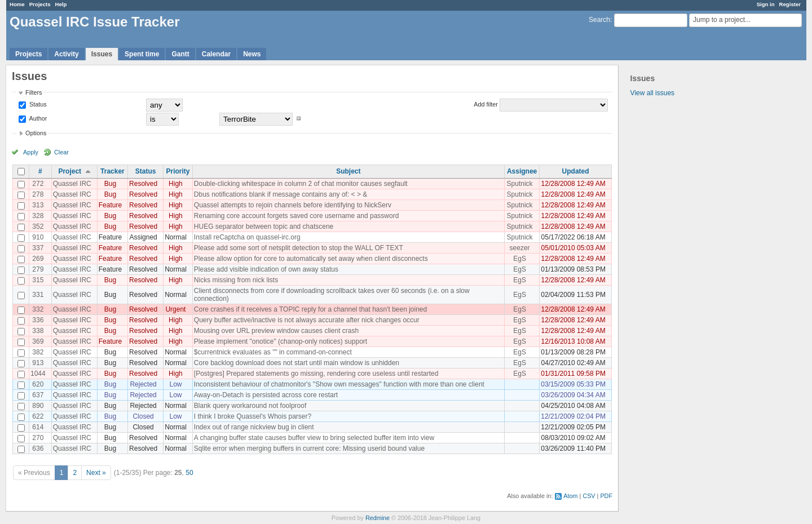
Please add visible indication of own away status (266, 269)
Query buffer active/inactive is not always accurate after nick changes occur (307, 320)
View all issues (652, 93)
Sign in (766, 4)
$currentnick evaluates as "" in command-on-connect (273, 352)
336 (38, 320)
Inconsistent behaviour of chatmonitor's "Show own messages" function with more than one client (339, 384)
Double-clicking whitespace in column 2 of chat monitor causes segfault (301, 184)
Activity (66, 54)
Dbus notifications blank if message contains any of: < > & (281, 194)
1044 (38, 374)
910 (38, 237)
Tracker (112, 171)
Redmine (378, 518)
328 (38, 216)
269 (38, 259)
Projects (40, 4)
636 (38, 448)
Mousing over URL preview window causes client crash (276, 331)
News (252, 54)
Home (17, 4)
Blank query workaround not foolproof (250, 406)
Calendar (216, 54)
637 (38, 395)
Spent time (142, 54)
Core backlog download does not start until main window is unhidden (297, 363)
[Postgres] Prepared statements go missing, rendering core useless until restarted (316, 374)
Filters (34, 92)
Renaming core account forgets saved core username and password (297, 216)
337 (38, 248)
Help (61, 4)
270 (38, 438)
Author (37, 118)
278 (38, 194)
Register (790, 4)
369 (38, 341)
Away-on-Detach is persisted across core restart (266, 395)
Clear (61, 152)
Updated (576, 171)
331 (38, 295)
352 (38, 227)
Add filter (486, 104)
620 (38, 384)
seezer (520, 248)
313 (38, 205)
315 (38, 280)
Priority (178, 171)
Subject (348, 171)
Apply (31, 152)
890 (38, 406)
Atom (570, 496)
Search (599, 20)
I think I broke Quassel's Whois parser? (253, 416)
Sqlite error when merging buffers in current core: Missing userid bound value (309, 448)
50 (189, 473)
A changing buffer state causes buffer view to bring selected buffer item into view (314, 438)
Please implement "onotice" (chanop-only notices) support (281, 341)
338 (38, 331)
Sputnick (520, 184)
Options (36, 133)
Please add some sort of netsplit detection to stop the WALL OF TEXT (299, 248)
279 (38, 269)
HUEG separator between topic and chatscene (264, 227)
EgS (520, 259)
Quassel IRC (72, 184)
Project (70, 171)
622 (38, 416)
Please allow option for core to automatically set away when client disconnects (311, 259)
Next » (96, 473)
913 (38, 363)
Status (37, 104)
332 (38, 309)
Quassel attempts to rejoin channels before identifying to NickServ (293, 205)
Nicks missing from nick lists (236, 280)
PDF (606, 496)
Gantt (180, 54)
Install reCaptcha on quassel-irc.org (247, 237)
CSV (589, 496)
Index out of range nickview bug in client (254, 427)
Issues (102, 54)
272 (38, 184)
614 (38, 427)
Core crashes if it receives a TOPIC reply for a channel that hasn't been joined (310, 309)
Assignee (522, 171)
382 (38, 352)
